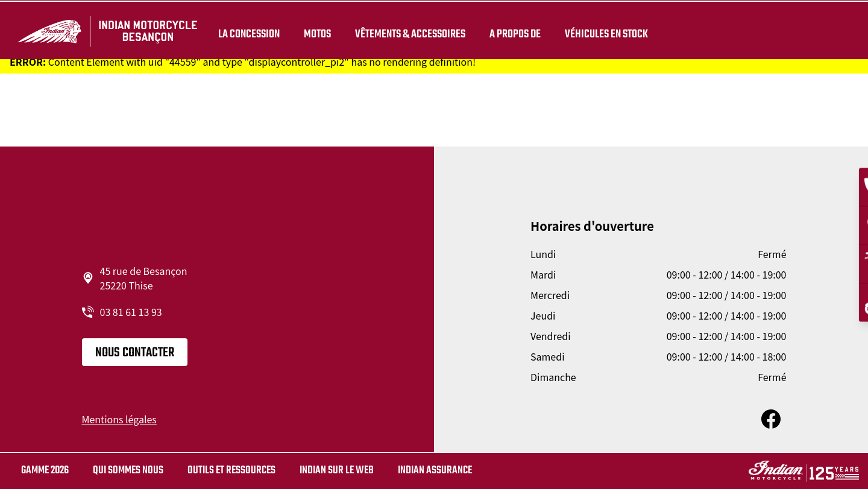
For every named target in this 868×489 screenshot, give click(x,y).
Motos (315, 31)
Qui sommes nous (128, 471)
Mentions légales (119, 419)
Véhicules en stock (604, 31)
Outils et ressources (231, 471)
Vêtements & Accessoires (408, 31)
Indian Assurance (435, 471)
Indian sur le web (337, 471)
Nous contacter (135, 353)
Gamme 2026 (45, 471)
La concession (247, 31)
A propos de (513, 31)
